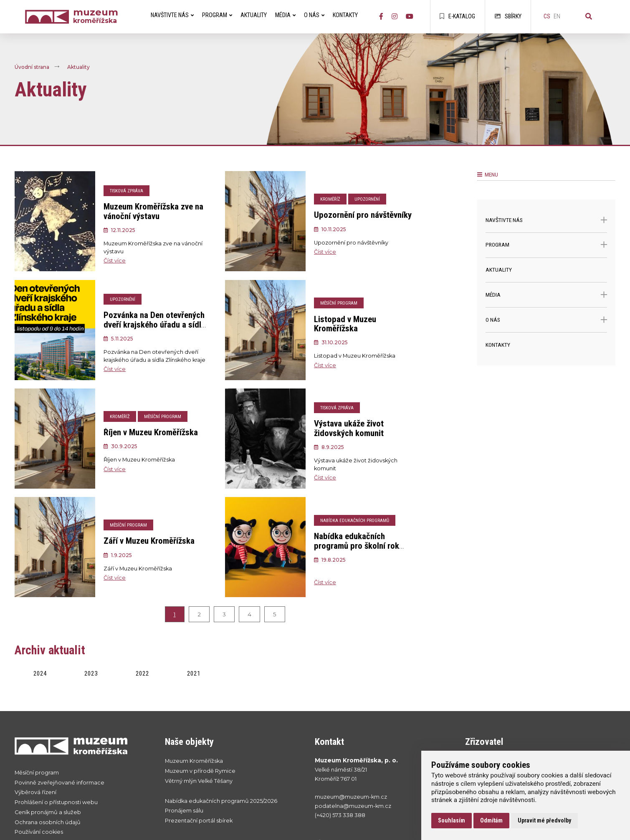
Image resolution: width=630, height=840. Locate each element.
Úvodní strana (32, 67)
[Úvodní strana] (49, 17)
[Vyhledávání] (589, 17)
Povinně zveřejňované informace (59, 783)
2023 (91, 674)
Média (546, 295)
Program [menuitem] (217, 15)
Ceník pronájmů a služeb (48, 812)
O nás (546, 320)
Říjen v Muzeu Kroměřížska (151, 432)
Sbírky (508, 16)
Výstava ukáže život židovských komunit (349, 428)
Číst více (115, 261)
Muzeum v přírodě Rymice (200, 771)
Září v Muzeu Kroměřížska (149, 541)
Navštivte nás (546, 220)
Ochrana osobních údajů (48, 822)
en (557, 16)
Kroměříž (330, 199)
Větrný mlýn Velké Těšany (199, 781)
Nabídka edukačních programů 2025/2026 (221, 801)
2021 (194, 674)
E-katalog (457, 16)
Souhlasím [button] (452, 820)
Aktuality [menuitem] (254, 15)
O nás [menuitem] (314, 15)
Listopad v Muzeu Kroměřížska (345, 324)
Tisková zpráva (127, 191)
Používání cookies (39, 832)
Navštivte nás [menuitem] (172, 15)
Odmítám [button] (491, 820)
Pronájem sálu (184, 811)
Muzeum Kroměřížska (194, 761)
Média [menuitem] (285, 15)
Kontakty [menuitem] (345, 15)
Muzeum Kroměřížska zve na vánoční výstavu (153, 211)
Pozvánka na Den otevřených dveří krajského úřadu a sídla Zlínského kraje (154, 325)
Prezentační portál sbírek (199, 821)
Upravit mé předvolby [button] (544, 820)
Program (546, 245)
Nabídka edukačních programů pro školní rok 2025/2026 (357, 546)
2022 (142, 674)
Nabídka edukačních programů (355, 521)
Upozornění (367, 199)
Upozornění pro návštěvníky (363, 215)
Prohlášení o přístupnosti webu (56, 802)
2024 (40, 674)
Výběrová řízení (35, 792)
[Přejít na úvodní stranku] (81, 745)
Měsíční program (339, 303)
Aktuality (78, 67)
